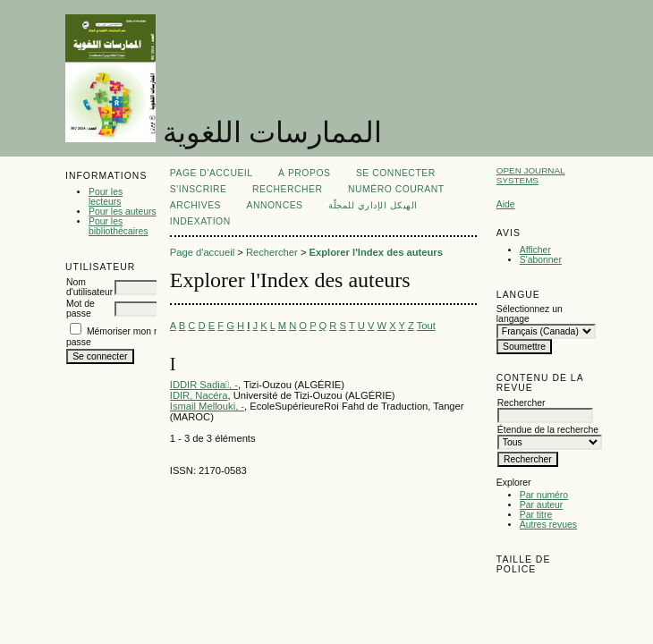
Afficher (535, 250)
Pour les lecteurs (106, 197)
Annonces (275, 205)
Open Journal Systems (531, 175)
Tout (426, 326)
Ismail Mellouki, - (207, 406)
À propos (304, 173)
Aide (506, 204)
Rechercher (288, 189)
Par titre (536, 515)
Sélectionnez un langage (530, 314)
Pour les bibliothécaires (118, 226)
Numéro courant (396, 189)
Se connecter (396, 173)
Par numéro (544, 495)
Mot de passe (81, 309)
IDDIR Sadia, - (204, 385)
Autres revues (548, 525)
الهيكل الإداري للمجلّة (373, 205)
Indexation (200, 221)
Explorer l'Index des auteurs (376, 252)
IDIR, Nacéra (199, 395)
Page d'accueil (212, 173)
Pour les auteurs (123, 212)
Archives (195, 205)
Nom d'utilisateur (89, 287)
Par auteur (542, 505)
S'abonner (541, 260)
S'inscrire (199, 189)
